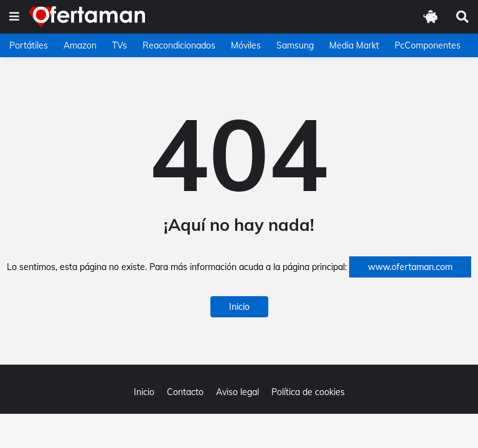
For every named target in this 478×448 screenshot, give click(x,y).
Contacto (185, 392)
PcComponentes (428, 45)
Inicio (239, 307)
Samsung (295, 45)
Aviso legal (237, 392)
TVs (119, 45)
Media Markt (354, 45)
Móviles (246, 45)
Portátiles (29, 45)
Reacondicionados (179, 45)
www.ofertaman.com (410, 267)
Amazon (80, 45)
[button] (14, 17)
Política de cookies (308, 392)
